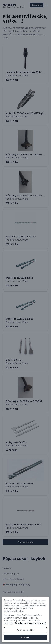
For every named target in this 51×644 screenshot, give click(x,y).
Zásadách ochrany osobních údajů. (31, 623)
